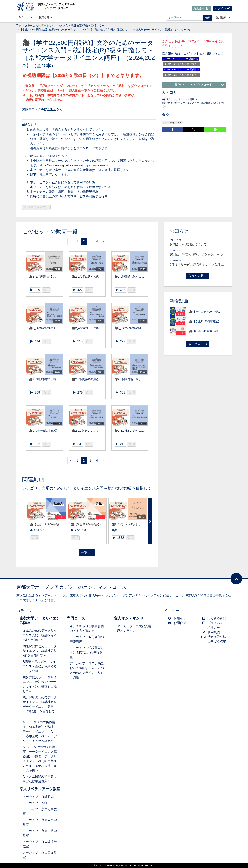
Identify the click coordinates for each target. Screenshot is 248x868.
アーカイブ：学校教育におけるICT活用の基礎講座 (87, 653)
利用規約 (212, 633)
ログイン (222, 8)
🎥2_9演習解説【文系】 (44, 431)
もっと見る (198, 276)
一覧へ (87, 553)
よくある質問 (215, 619)
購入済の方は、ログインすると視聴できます (193, 54)
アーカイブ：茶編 (35, 803)
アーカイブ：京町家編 (38, 797)
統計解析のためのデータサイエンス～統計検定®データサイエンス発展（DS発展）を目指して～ (40, 707)
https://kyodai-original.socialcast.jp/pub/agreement (74, 166)
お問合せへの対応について (188, 245)
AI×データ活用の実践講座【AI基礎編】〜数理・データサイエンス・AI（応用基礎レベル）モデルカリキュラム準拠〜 (40, 732)
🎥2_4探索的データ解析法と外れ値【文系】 (99, 328)
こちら (52, 110)
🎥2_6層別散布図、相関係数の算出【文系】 (56, 380)
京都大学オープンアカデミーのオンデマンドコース (71, 587)
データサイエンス (172, 123)
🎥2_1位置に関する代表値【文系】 (93, 277)
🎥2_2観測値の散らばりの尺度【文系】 (139, 277)
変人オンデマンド (129, 619)
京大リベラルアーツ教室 (40, 789)
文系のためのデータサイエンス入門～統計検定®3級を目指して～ (65, 26)
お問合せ (178, 623)
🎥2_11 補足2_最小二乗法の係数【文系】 (140, 431)
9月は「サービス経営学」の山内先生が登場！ (201, 265)
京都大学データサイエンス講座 (178, 100)
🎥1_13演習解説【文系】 (45, 277)
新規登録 (201, 8)
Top (19, 26)
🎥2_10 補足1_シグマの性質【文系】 (95, 431)
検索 (208, 17)
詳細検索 (223, 17)
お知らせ (45, 17)
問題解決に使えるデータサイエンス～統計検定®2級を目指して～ (40, 651)
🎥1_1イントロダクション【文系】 (133, 525)
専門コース (76, 619)
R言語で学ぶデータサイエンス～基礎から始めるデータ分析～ (40, 667)
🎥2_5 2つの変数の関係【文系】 (134, 328)
